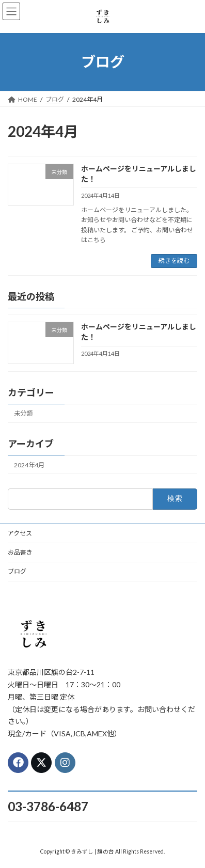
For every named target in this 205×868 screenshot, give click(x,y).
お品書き (20, 552)
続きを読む (174, 261)
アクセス (20, 533)
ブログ (17, 571)
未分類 (23, 413)
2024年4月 (29, 464)
